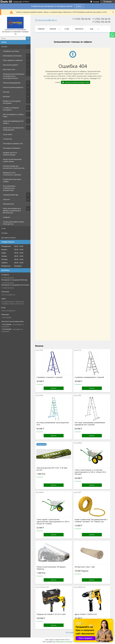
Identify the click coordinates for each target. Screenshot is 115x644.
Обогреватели (8, 204)
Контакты (79, 29)
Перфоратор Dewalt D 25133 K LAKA (51, 614)
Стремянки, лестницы (11, 51)
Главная (41, 29)
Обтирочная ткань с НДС (85, 567)
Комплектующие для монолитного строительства (14, 167)
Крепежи (6, 96)
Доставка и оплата (9, 238)
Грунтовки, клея (9, 69)
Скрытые (6, 199)
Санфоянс (7, 217)
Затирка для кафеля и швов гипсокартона (13, 223)
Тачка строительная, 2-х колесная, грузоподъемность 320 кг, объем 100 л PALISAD (90, 472)
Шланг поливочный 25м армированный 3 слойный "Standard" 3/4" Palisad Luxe (91, 521)
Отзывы (4, 233)
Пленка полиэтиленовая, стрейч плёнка (12, 160)
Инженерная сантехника (12, 56)
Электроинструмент (11, 65)
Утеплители (7, 139)
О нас (3, 228)
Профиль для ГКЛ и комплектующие (10, 154)
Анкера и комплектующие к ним (77, 82)
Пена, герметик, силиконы (13, 60)
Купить (79, 6)
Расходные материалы (12, 148)
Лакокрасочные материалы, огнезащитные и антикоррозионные (14, 76)
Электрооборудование (12, 83)
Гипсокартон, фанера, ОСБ (13, 143)
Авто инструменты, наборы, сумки (13, 115)
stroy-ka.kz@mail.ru (8, 311)
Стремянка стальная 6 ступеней (49, 377)
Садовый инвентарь (11, 195)
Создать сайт (18, 2)
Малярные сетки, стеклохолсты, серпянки (12, 174)
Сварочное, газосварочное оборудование (13, 129)
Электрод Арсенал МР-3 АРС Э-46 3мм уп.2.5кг (52, 469)
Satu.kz (67, 640)
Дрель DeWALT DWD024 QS (86, 614)
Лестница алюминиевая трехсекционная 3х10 (53, 424)
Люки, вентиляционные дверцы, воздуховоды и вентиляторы (12, 211)
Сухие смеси (8, 134)
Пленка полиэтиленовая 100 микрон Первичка (51, 568)
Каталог (4, 47)
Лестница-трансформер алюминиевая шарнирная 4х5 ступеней (90, 424)
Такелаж (6, 92)
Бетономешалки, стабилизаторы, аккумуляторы (9, 188)
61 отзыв (96, 2)
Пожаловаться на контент (64, 642)
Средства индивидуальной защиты (13, 122)
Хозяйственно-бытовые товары (12, 180)
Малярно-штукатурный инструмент (12, 102)
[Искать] (28, 38)
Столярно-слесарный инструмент (11, 109)
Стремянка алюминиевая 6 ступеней (89, 377)
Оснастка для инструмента (13, 87)
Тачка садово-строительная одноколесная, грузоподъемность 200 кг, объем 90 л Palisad (53, 522)
